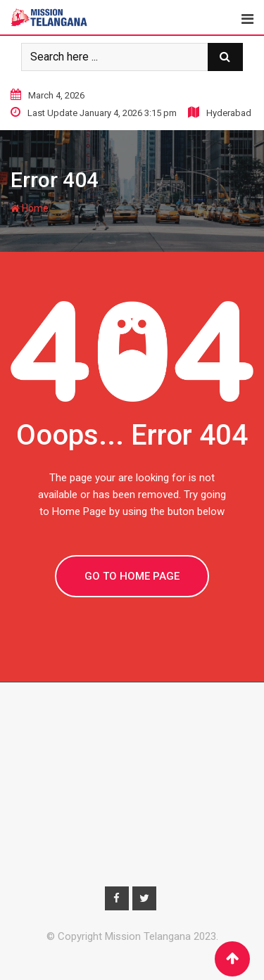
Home (30, 208)
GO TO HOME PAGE (132, 576)
